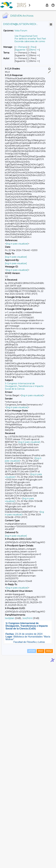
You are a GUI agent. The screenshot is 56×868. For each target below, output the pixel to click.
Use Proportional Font (26, 36)
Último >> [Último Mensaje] (34, 50)
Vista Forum (21, 31)
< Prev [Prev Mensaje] (32, 47)
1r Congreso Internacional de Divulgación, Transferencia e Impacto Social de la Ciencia (24, 386)
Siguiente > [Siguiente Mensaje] (21, 50)
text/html (27, 618)
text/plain (10, 618)
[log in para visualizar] (17, 244)
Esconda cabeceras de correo (30, 41)
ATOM (32, 855)
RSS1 (41, 855)
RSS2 (49, 855)
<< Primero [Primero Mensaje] (21, 47)
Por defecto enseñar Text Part (30, 39)
